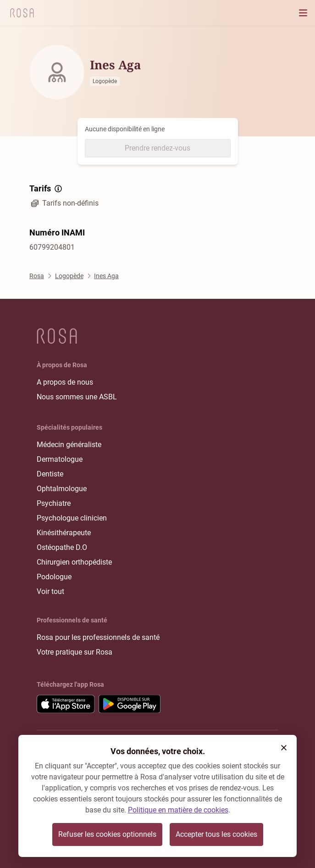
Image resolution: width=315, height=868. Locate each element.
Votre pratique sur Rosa (75, 652)
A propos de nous (65, 382)
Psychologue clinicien (72, 518)
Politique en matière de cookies (178, 810)
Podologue (54, 577)
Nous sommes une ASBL (77, 397)
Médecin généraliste (69, 445)
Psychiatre (54, 503)
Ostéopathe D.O (62, 547)
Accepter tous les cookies (216, 834)
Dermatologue (60, 459)
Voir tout (50, 591)
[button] (284, 748)
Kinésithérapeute (64, 533)
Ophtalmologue (62, 489)
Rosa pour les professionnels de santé (98, 637)
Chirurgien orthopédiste (74, 562)
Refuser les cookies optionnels (107, 834)
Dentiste (50, 474)
